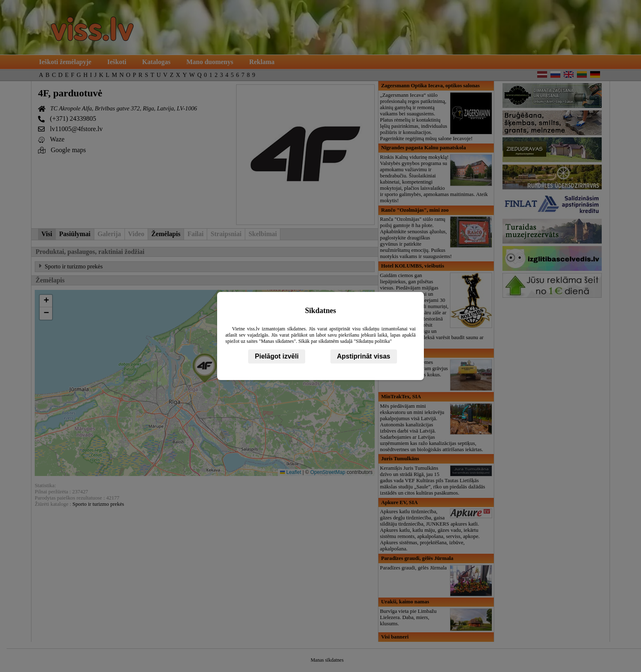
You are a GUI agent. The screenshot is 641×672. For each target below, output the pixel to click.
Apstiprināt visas (364, 356)
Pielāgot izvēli (277, 356)
